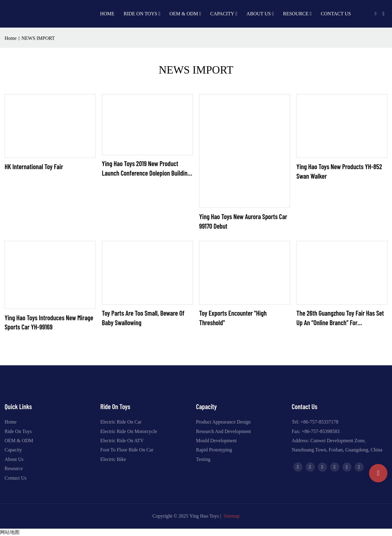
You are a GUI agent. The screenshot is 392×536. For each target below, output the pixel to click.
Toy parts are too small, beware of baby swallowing (143, 318)
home (11, 38)
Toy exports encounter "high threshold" (233, 318)
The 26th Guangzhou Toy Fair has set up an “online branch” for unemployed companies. (340, 318)
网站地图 (10, 532)
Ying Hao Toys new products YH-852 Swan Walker (339, 171)
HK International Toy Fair (34, 166)
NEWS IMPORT (38, 38)
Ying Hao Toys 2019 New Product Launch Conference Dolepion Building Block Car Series (146, 169)
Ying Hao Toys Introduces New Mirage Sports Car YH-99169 (49, 322)
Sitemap (232, 516)
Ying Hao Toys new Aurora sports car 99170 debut (243, 221)
